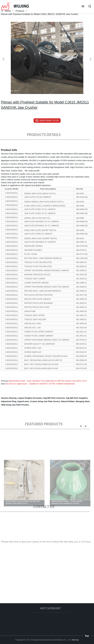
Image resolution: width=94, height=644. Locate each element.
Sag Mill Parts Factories (54, 398)
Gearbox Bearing (9, 398)
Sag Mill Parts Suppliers (77, 398)
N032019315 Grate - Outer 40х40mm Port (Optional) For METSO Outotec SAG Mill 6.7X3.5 (48, 381)
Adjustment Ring (9, 401)
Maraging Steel (83, 401)
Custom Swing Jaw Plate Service (45, 401)
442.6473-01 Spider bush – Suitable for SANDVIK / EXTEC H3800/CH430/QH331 (40, 384)
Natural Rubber (68, 401)
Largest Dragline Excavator (30, 398)
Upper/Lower (23, 401)
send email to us (47, 121)
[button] (83, 7)
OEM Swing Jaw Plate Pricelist (15, 405)
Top (87, 636)
